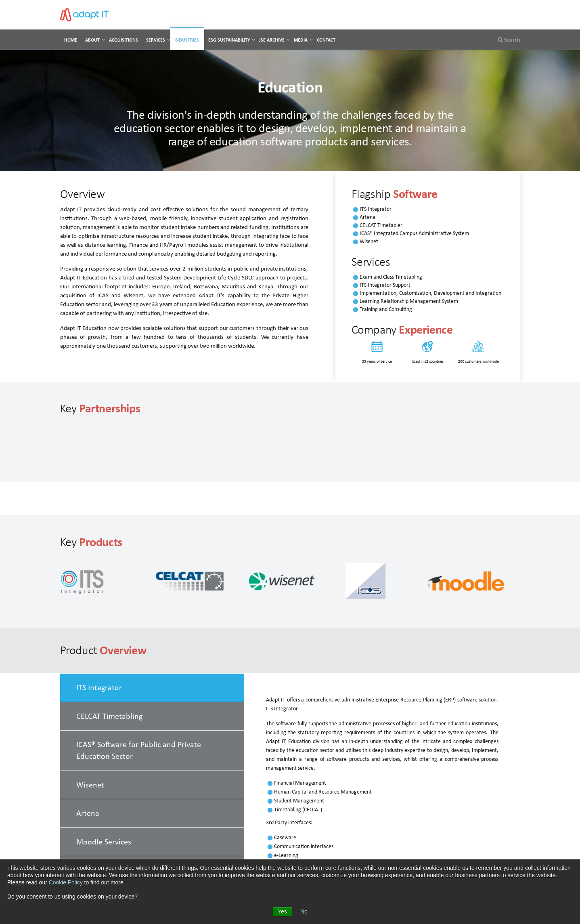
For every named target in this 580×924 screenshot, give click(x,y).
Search (509, 40)
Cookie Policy (66, 883)
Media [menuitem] (301, 40)
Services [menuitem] (156, 40)
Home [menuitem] (71, 40)
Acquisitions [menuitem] (124, 40)
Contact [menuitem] (326, 40)
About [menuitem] (92, 40)
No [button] (304, 911)
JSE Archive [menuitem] (272, 40)
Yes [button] (282, 911)
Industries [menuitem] (187, 40)
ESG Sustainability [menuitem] (229, 40)
